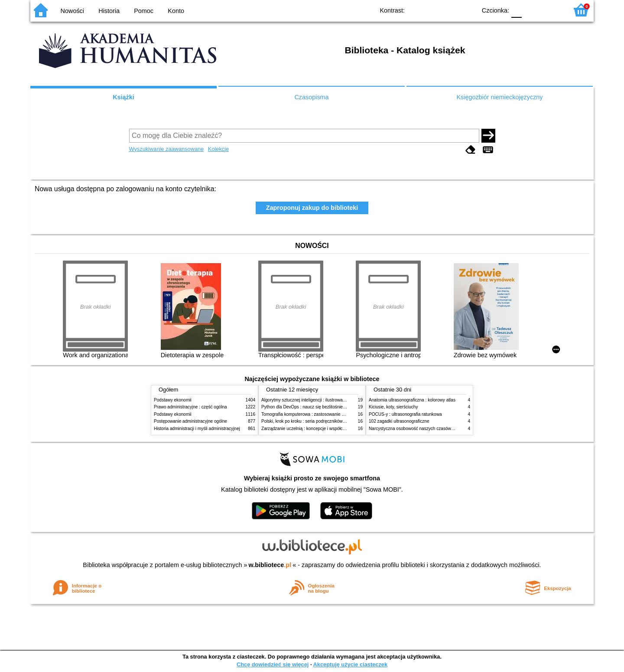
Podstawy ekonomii (173, 400)
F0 (516, 10)
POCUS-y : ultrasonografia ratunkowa (405, 414)
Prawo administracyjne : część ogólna (190, 407)
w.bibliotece (270, 565)
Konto (176, 11)
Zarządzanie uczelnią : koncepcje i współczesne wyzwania (318, 429)
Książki (123, 97)
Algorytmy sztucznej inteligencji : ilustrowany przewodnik (316, 400)
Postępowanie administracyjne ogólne (190, 421)
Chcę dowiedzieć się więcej (273, 664)
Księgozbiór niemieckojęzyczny (499, 97)
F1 (531, 10)
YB (450, 10)
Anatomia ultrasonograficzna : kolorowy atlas (412, 400)
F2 (551, 10)
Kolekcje (218, 149)
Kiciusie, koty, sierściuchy (393, 407)
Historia (109, 11)
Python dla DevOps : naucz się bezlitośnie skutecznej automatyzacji (327, 407)
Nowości (72, 11)
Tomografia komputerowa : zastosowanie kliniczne (310, 414)
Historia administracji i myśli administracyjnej (197, 429)
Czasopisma (311, 97)
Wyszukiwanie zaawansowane (167, 149)
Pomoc (144, 11)
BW (432, 10)
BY (467, 10)
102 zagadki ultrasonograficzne (399, 421)
